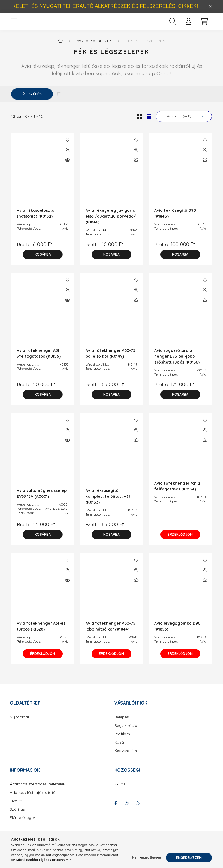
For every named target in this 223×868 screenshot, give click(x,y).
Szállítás (17, 815)
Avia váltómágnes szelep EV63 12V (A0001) (42, 499)
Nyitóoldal (19, 723)
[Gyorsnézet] (67, 155)
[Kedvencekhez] (67, 146)
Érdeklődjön (180, 540)
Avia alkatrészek (94, 46)
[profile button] (188, 24)
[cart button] (204, 24)
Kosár (120, 748)
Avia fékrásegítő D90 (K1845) (175, 219)
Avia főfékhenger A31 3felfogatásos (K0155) (39, 359)
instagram (127, 809)
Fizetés (16, 806)
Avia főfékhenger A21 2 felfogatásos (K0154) (177, 492)
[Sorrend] (184, 122)
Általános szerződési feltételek (37, 790)
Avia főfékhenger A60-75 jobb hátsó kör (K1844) (111, 632)
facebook (115, 809)
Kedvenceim (126, 756)
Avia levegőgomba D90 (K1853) (177, 632)
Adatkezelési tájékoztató (33, 798)
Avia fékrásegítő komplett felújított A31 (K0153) (108, 502)
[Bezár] (210, 6)
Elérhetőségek (23, 823)
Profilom (122, 740)
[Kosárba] (43, 260)
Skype (120, 790)
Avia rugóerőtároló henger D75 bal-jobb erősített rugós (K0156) (177, 362)
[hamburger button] (14, 24)
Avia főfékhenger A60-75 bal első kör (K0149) (111, 359)
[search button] (173, 24)
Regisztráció (126, 731)
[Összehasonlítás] (67, 165)
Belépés (122, 723)
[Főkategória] (60, 46)
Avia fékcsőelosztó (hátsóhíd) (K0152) (35, 219)
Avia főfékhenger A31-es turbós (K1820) (41, 632)
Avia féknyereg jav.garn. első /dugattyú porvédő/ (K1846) (111, 222)
